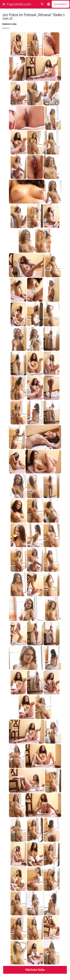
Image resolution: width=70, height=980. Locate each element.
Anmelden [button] (61, 4)
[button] (4, 4)
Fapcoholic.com (19, 4)
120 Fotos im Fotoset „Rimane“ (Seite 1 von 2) (33, 17)
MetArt (6, 28)
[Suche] (42, 4)
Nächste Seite (35, 970)
